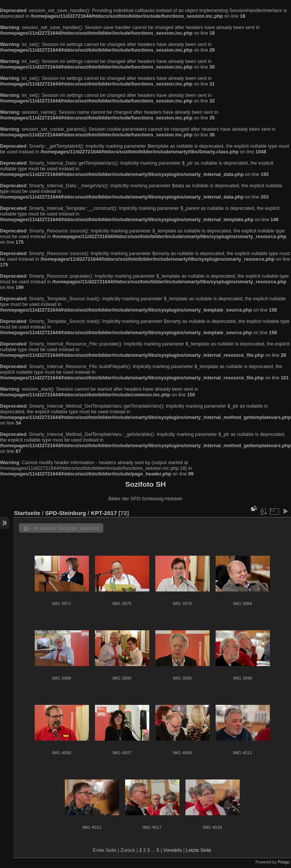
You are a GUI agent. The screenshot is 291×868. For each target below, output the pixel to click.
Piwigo (284, 862)
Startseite (27, 513)
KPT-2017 (104, 513)
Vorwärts (173, 850)
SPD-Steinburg (66, 513)
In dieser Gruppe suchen (66, 528)
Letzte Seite (199, 850)
